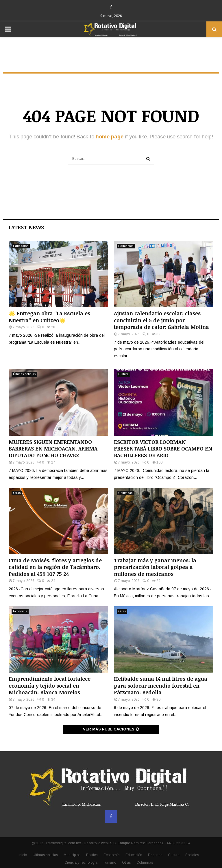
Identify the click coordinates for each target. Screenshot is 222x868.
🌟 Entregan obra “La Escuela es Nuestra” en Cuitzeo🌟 (49, 317)
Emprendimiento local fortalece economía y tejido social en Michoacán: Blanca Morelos (50, 685)
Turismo (110, 862)
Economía (20, 611)
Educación (21, 246)
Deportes (155, 855)
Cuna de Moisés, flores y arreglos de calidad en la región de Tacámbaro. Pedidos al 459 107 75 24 (55, 567)
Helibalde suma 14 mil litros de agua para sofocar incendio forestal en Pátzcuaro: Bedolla (161, 685)
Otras (17, 493)
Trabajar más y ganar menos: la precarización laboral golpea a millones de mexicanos (155, 567)
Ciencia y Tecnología (81, 862)
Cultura (123, 374)
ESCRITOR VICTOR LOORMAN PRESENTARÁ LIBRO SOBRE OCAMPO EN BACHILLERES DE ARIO (163, 449)
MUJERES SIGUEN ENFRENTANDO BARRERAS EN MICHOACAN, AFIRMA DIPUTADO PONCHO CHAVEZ (53, 449)
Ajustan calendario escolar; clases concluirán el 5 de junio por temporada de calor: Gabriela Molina (161, 320)
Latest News (26, 227)
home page (110, 137)
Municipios (72, 855)
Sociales (192, 855)
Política (92, 855)
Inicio (23, 855)
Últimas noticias (24, 374)
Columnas (125, 493)
